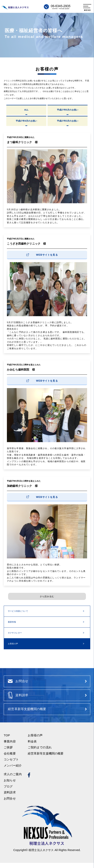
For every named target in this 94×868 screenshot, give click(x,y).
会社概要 (10, 759)
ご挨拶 (8, 752)
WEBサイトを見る (47, 255)
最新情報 (12, 622)
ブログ (8, 792)
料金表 (32, 746)
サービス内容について (18, 611)
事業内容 (10, 746)
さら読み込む (47, 596)
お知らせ (10, 785)
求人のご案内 (13, 779)
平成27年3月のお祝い (68, 121)
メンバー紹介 (13, 771)
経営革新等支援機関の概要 (46, 759)
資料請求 (10, 797)
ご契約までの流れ (40, 752)
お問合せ (10, 804)
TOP (7, 740)
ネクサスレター (15, 633)
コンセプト (11, 764)
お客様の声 (13, 644)
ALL (26, 110)
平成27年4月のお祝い (26, 121)
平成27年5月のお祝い (68, 110)
